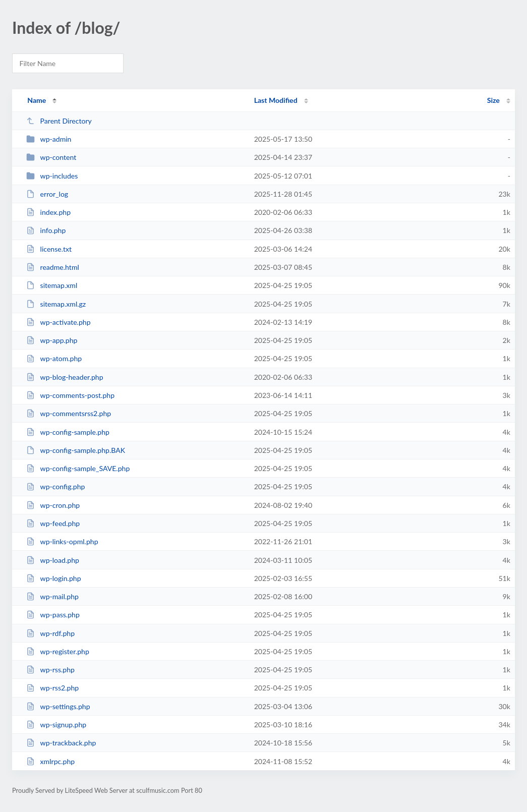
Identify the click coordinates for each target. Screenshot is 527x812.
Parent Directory (59, 121)
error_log (47, 194)
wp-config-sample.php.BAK (76, 450)
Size (493, 100)
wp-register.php (58, 651)
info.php (46, 230)
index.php (48, 212)
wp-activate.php (58, 322)
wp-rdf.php (50, 633)
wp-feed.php (53, 523)
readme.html (53, 267)
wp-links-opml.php (62, 541)
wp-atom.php (54, 358)
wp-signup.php (56, 724)
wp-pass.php (53, 615)
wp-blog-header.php (65, 377)
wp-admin (49, 139)
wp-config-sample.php (68, 432)
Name (37, 100)
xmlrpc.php (50, 761)
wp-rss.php (50, 670)
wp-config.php (55, 486)
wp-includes (52, 176)
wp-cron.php (53, 505)
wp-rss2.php (52, 688)
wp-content (51, 157)
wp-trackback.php (61, 743)
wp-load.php (53, 560)
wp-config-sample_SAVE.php (78, 468)
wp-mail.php (52, 596)
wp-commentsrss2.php (69, 413)
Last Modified (276, 100)
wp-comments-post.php (70, 395)
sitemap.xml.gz (56, 304)
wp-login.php (53, 578)
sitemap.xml (52, 285)
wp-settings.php (58, 706)
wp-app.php (52, 340)
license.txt (49, 249)
